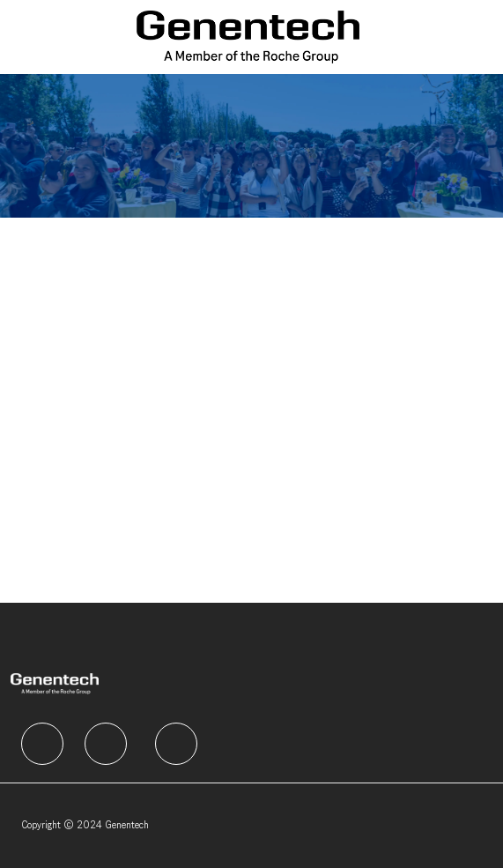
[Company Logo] (248, 37)
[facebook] (42, 744)
